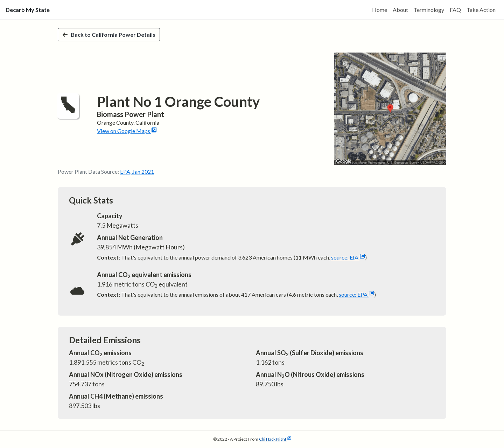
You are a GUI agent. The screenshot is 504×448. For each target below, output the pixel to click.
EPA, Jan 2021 (137, 171)
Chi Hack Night (275, 439)
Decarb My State (28, 10)
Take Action (481, 10)
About (400, 10)
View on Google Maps (127, 131)
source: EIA (348, 257)
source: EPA (356, 294)
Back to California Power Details (109, 35)
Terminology (429, 10)
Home (380, 10)
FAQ (455, 10)
